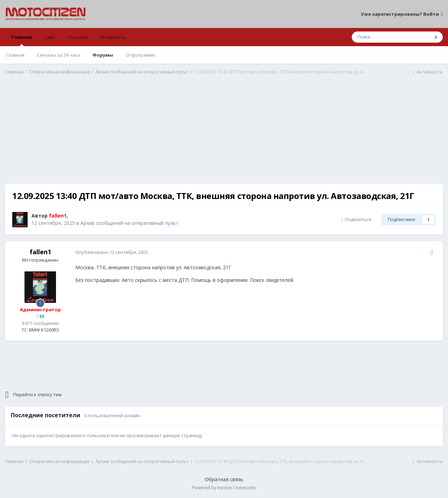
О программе (140, 55)
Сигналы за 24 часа (58, 55)
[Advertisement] (224, 135)
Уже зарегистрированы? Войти (402, 14)
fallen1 (40, 252)
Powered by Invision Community (224, 488)
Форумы (103, 55)
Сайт (50, 37)
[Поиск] (390, 37)
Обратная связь (224, 479)
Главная (22, 40)
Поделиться (356, 219)
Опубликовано (112, 252)
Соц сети (78, 37)
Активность (113, 37)
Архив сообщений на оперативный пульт (129, 223)
